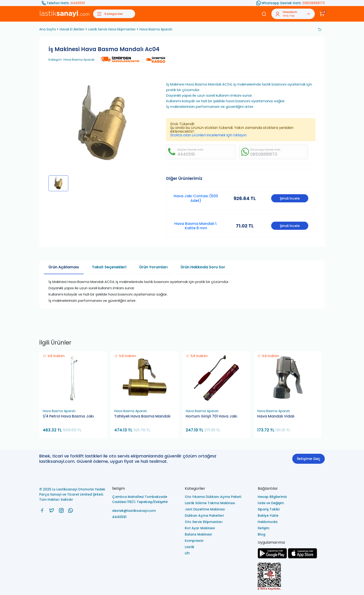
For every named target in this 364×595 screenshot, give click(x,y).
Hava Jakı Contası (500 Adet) (196, 198)
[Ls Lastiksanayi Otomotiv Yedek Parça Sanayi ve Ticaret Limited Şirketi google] (272, 557)
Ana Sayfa (47, 29)
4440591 (78, 3)
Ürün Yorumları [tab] (153, 267)
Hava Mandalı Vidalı (276, 416)
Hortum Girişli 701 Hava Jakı (211, 416)
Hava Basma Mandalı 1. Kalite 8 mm (196, 226)
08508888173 (314, 3)
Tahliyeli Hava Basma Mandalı (142, 416)
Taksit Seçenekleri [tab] (109, 267)
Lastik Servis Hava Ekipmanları (112, 29)
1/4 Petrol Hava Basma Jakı (68, 416)
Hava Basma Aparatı (156, 29)
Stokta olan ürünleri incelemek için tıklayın (208, 135)
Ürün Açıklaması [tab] (64, 267)
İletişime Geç (309, 459)
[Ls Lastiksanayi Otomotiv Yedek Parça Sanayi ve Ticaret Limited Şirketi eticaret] (291, 577)
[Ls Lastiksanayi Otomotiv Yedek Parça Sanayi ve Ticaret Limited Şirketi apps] (302, 557)
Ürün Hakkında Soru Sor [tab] (203, 267)
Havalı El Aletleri (72, 29)
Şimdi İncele (290, 198)
